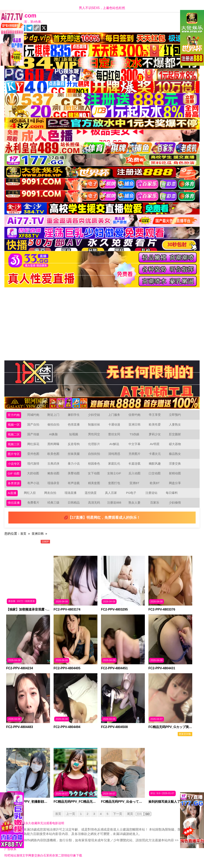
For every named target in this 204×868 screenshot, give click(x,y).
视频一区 (14, 425)
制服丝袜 (95, 425)
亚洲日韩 (135, 425)
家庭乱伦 (115, 466)
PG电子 (132, 497)
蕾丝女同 (115, 436)
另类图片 (135, 456)
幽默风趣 (156, 466)
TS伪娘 (135, 436)
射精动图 (176, 476)
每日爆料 (172, 497)
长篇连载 (135, 466)
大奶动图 (34, 476)
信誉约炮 (135, 415)
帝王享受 (156, 415)
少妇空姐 (95, 415)
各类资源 (14, 486)
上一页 (69, 818)
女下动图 (95, 476)
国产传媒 (34, 436)
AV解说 (115, 446)
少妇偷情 (176, 507)
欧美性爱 (156, 425)
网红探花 (34, 446)
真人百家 (111, 497)
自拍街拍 (95, 456)
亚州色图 (34, 456)
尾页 (132, 818)
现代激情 (34, 466)
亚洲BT (135, 486)
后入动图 (135, 476)
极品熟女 (176, 456)
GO (150, 818)
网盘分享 (176, 486)
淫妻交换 (176, 466)
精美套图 (95, 486)
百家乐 (156, 507)
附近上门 (54, 415)
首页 (24, 538)
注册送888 (115, 507)
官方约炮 (14, 415)
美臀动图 (74, 476)
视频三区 (14, 446)
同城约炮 (34, 415)
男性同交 (95, 436)
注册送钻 (152, 497)
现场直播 (71, 497)
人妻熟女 (176, 425)
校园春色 (95, 466)
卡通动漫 (115, 425)
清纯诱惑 (115, 456)
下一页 (119, 818)
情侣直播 (14, 507)
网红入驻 (30, 497)
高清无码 (95, 507)
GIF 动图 (14, 476)
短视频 (75, 436)
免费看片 (34, 507)
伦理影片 (95, 446)
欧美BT (155, 486)
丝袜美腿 (75, 456)
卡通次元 (156, 456)
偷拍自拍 (54, 425)
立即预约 (176, 415)
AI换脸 (54, 436)
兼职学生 (75, 415)
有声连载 (75, 486)
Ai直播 (12, 497)
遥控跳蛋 (91, 497)
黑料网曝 (54, 446)
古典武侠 (54, 466)
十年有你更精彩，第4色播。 (26, 22)
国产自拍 (34, 425)
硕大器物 (176, 446)
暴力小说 (75, 466)
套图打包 (115, 486)
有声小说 (34, 486)
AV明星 (155, 446)
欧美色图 (54, 456)
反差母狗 (75, 446)
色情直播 (75, 425)
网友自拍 (51, 497)
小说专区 (14, 466)
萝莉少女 (156, 436)
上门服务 (115, 415)
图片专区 (14, 456)
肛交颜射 (176, 436)
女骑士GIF (115, 476)
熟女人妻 (135, 507)
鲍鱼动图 (54, 476)
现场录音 (54, 486)
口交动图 (155, 476)
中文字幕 (135, 446)
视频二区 (14, 436)
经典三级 (54, 507)
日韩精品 (75, 507)
